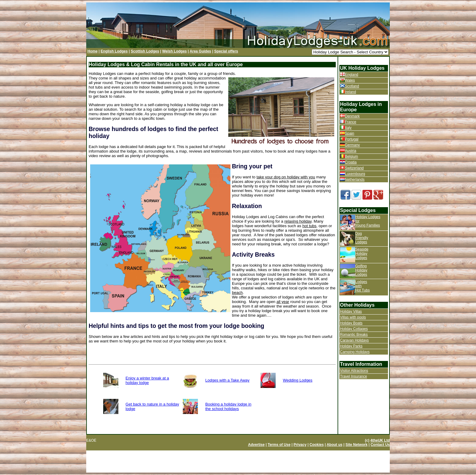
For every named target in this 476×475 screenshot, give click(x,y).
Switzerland (354, 168)
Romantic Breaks (354, 335)
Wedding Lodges (298, 380)
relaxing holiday (298, 221)
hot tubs (309, 226)
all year (283, 302)
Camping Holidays (355, 352)
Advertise (256, 445)
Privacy (300, 445)
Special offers (226, 51)
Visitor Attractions (354, 371)
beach (237, 293)
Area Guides (201, 51)
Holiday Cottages (354, 329)
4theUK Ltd (380, 440)
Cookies (317, 445)
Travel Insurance (354, 376)
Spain (350, 133)
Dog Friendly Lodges (362, 238)
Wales (350, 80)
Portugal (352, 139)
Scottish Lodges (145, 51)
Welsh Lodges (174, 51)
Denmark (352, 116)
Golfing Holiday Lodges (361, 270)
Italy (348, 128)
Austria (350, 151)
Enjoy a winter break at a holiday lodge (147, 380)
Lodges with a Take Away (227, 380)
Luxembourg (355, 174)
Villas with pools (353, 317)
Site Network (357, 445)
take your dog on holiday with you (286, 177)
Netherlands (355, 180)
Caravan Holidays (354, 340)
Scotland (352, 86)
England (352, 75)
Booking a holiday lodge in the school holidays (228, 406)
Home (92, 51)
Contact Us (380, 445)
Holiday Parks (351, 346)
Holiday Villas (351, 312)
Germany (352, 145)
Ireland (350, 92)
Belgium (351, 157)
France (350, 122)
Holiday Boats (351, 323)
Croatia (351, 162)
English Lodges (114, 51)
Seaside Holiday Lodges (362, 254)
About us (335, 445)
